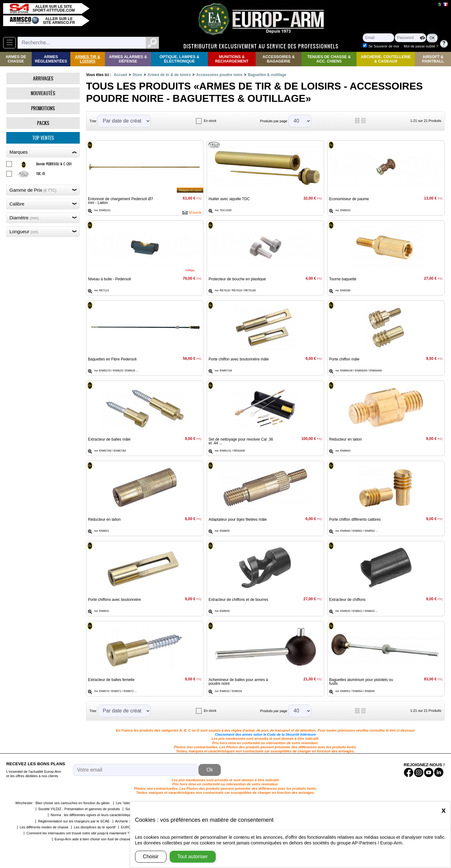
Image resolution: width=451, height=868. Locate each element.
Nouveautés (43, 93)
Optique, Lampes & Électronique (179, 59)
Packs (43, 123)
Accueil (120, 75)
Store (137, 75)
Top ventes (43, 138)
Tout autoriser (193, 857)
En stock (210, 121)
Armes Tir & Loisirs (88, 59)
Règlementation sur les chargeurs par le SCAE (74, 821)
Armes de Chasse (16, 59)
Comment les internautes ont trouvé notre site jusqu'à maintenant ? (78, 833)
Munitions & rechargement (232, 59)
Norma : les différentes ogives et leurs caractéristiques (92, 815)
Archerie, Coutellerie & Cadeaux (386, 59)
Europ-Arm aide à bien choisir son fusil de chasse (93, 839)
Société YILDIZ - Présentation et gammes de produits (79, 809)
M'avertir (195, 213)
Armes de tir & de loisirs (169, 75)
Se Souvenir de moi (384, 46)
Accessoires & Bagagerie (279, 59)
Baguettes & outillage (267, 75)
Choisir (151, 857)
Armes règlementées (51, 59)
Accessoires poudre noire (219, 75)
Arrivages (43, 78)
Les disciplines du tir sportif (95, 827)
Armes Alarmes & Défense (128, 59)
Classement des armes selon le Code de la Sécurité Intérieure (265, 734)
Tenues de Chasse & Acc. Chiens (329, 59)
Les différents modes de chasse (44, 827)
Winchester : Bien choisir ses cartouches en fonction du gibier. (63, 803)
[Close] (444, 810)
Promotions (43, 108)
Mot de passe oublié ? (421, 46)
